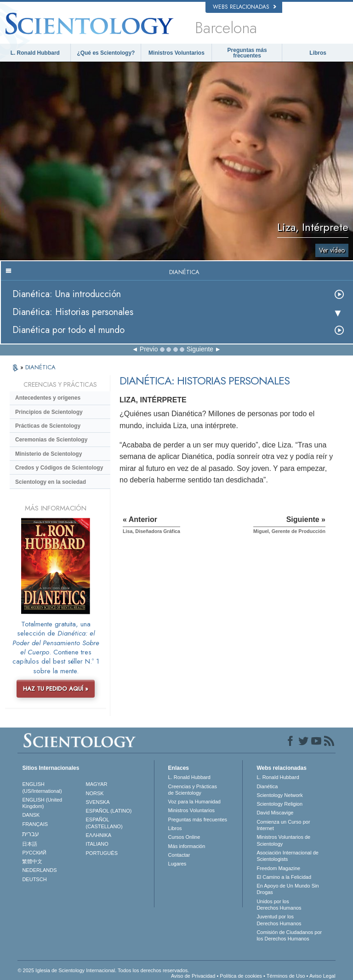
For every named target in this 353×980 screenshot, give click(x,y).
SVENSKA (98, 802)
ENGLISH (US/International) (42, 787)
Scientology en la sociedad (51, 482)
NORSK (95, 793)
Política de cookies (241, 976)
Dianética (267, 786)
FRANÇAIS (35, 824)
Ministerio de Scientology (48, 454)
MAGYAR (97, 784)
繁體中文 (32, 861)
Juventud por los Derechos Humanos (279, 920)
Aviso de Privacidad (193, 976)
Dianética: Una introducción (67, 294)
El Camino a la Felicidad (284, 877)
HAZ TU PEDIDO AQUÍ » (56, 689)
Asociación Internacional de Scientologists (288, 856)
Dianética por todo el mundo (68, 330)
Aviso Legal (322, 976)
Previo (149, 349)
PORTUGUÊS (102, 853)
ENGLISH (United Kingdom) (42, 803)
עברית (31, 834)
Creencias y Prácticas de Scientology (193, 790)
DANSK (31, 815)
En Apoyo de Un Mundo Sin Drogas (288, 889)
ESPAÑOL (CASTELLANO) (104, 823)
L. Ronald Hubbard (35, 53)
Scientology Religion (279, 804)
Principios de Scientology (49, 412)
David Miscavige (275, 813)
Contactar (179, 855)
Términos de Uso (286, 976)
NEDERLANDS (39, 870)
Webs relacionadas (245, 7)
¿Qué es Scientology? (106, 53)
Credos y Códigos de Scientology (59, 468)
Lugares (177, 864)
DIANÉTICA (40, 367)
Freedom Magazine (278, 868)
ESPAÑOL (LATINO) (109, 811)
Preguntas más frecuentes (247, 53)
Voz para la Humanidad (194, 802)
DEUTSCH (34, 879)
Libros (318, 53)
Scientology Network (279, 795)
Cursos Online (184, 837)
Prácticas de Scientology (48, 426)
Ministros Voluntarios (176, 53)
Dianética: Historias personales (73, 312)
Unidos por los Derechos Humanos (279, 905)
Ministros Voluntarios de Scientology (283, 840)
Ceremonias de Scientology (51, 440)
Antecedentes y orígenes (48, 398)
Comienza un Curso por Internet (283, 825)
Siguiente (200, 349)
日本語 (30, 844)
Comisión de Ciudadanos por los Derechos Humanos (289, 935)
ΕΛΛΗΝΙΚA (99, 835)
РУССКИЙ (34, 853)
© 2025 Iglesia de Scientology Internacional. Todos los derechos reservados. (103, 970)
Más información (187, 846)
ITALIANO (97, 844)
